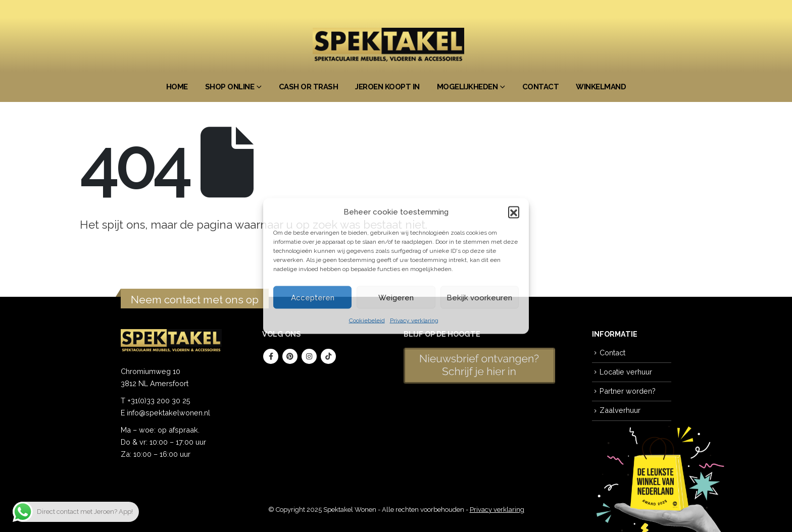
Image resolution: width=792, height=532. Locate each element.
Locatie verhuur (626, 372)
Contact (541, 87)
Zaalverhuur (620, 410)
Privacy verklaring (414, 321)
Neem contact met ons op (195, 300)
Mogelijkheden (467, 87)
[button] (514, 212)
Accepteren (313, 297)
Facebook (271, 356)
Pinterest (290, 356)
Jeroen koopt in (387, 87)
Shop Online (230, 87)
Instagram (309, 356)
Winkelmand (601, 87)
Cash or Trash (309, 87)
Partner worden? (628, 391)
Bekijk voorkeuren (479, 297)
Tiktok (328, 356)
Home (177, 87)
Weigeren (396, 297)
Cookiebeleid (367, 321)
